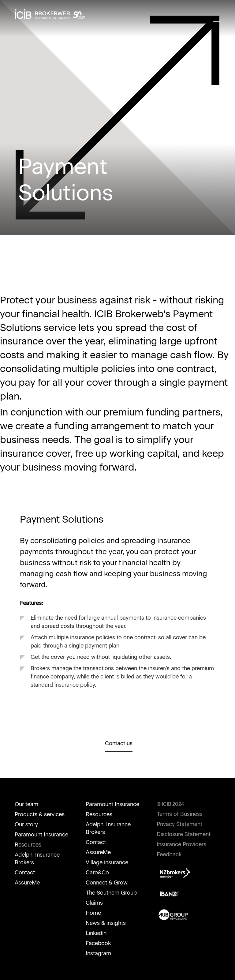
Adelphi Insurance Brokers (37, 859)
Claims (94, 903)
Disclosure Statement (184, 834)
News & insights (106, 923)
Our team (26, 804)
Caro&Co (97, 873)
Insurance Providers (181, 844)
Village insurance (107, 862)
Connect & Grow (107, 883)
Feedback (169, 854)
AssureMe (27, 883)
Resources (28, 845)
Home (93, 913)
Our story (26, 824)
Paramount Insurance (41, 835)
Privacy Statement (179, 824)
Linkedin (96, 933)
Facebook (98, 943)
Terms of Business (180, 814)
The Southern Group (111, 893)
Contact (25, 873)
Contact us (119, 743)
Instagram (98, 953)
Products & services (40, 814)
